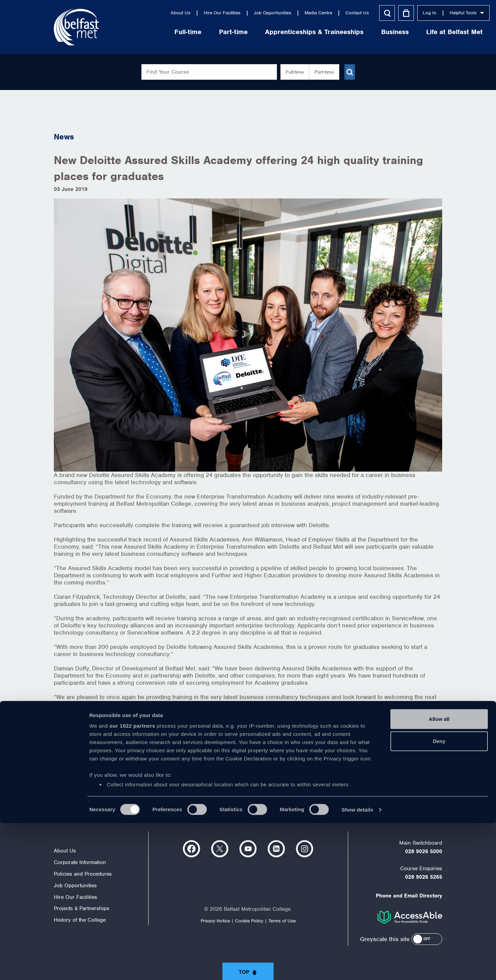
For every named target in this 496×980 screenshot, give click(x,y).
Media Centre (271, 13)
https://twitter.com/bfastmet (220, 849)
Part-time (186, 32)
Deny (439, 898)
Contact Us (310, 13)
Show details (358, 967)
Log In (382, 13)
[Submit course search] (350, 72)
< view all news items (83, 775)
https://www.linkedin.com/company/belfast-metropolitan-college (276, 849)
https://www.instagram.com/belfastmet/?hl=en (305, 849)
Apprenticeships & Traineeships (267, 32)
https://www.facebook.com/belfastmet (191, 849)
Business (348, 32)
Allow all (439, 876)
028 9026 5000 (424, 851)
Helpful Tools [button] (420, 13)
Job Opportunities (225, 13)
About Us (133, 13)
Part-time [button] (321, 72)
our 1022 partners (132, 883)
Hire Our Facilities (175, 13)
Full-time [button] (292, 72)
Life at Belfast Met (407, 32)
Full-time (141, 32)
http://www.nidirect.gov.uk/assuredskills (215, 761)
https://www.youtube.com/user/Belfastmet (248, 849)
